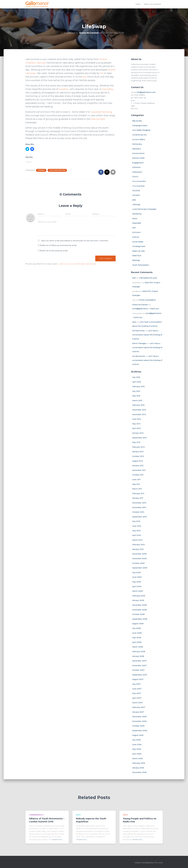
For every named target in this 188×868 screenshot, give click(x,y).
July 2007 (136, 684)
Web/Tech (137, 256)
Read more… (58, 839)
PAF (134, 228)
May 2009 (137, 582)
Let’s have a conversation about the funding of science (147, 335)
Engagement (138, 163)
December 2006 (139, 717)
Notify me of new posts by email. (54, 251)
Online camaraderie (147, 300)
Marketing (137, 214)
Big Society (137, 121)
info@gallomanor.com (146, 92)
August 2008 (138, 624)
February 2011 (138, 494)
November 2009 (139, 559)
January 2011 (138, 498)
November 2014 (139, 414)
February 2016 (138, 387)
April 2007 (137, 698)
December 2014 (139, 410)
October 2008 (138, 614)
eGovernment (138, 153)
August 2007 (138, 679)
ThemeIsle (158, 863)
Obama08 (137, 223)
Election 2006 (138, 158)
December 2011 (139, 470)
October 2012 (138, 456)
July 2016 (136, 377)
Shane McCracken (140, 305)
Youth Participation (57, 170)
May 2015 (136, 396)
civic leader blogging (141, 130)
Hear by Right (99, 119)
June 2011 (136, 480)
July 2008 (136, 628)
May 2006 (137, 749)
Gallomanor (137, 172)
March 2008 (138, 647)
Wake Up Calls (139, 251)
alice (134, 322)
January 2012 (138, 466)
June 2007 (137, 689)
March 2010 (137, 540)
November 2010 (139, 507)
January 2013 (138, 452)
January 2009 (138, 600)
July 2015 (136, 391)
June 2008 (137, 633)
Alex (134, 278)
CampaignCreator (140, 126)
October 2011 (138, 475)
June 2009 (137, 577)
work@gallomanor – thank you (146, 309)
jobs (134, 200)
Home (138, 4)
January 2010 (138, 549)
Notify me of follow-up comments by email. (58, 245)
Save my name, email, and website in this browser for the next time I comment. (75, 241)
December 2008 (139, 605)
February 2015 (138, 405)
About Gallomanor (152, 4)
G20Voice (136, 167)
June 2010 (137, 526)
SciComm (136, 232)
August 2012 (138, 461)
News (135, 219)
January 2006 (138, 768)
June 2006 (137, 745)
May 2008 (137, 638)
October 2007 (138, 670)
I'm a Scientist (138, 186)
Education (137, 149)
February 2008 (139, 652)
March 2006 (138, 759)
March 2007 (138, 703)
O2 (102, 73)
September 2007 (140, 675)
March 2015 (137, 401)
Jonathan (64, 89)
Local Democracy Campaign (144, 209)
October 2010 (138, 512)
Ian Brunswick (139, 356)
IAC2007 (136, 195)
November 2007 (139, 666)
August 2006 (138, 735)
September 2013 (139, 438)
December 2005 (139, 772)
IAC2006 (136, 191)
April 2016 (137, 382)
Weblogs (136, 260)
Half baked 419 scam (148, 278)
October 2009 (138, 563)
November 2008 (139, 610)
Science (136, 237)
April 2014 (137, 428)
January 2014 (138, 433)
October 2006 (138, 726)
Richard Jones (138, 331)
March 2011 (137, 489)
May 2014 (136, 424)
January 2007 (138, 712)
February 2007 (139, 707)
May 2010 (136, 531)
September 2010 (140, 517)
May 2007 (137, 693)
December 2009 (139, 554)
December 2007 (139, 661)
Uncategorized (139, 246)
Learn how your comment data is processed (77, 264)
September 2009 (140, 568)
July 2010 (136, 521)
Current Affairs (139, 139)
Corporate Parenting (102, 112)
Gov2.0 (135, 177)
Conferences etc (139, 135)
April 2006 (137, 754)
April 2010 (137, 535)
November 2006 (139, 721)
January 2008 (138, 656)
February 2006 (139, 763)
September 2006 (140, 731)
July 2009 (136, 573)
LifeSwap (41, 170)
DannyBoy (109, 89)
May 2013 (136, 442)
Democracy (137, 144)
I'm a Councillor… (140, 181)
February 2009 (139, 596)
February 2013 (138, 447)
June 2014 (137, 419)
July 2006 (136, 740)
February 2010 (139, 545)
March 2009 (138, 591)
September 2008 (140, 619)
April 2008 (137, 642)
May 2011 (136, 484)
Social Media (138, 242)
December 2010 (139, 503)
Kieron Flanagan (139, 343)
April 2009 (137, 586)
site (85, 77)
